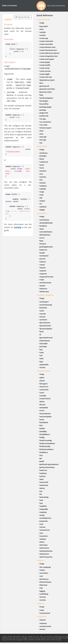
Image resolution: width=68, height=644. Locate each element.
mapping (43, 512)
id (40, 335)
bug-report (44, 26)
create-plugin (45, 62)
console (43, 35)
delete (42, 402)
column (43, 317)
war (41, 143)
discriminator (45, 323)
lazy (41, 350)
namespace (44, 256)
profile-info (44, 116)
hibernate (43, 585)
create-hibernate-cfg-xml (49, 53)
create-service (45, 71)
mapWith (43, 506)
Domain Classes (44, 371)
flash (41, 241)
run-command (45, 122)
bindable (43, 156)
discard (42, 405)
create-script (45, 68)
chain (42, 229)
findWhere (44, 452)
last (41, 491)
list (41, 494)
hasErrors (43, 250)
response (43, 274)
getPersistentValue (47, 467)
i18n (41, 588)
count (42, 393)
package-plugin (46, 107)
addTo (42, 378)
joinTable (43, 347)
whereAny (44, 545)
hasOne (43, 476)
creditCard (44, 162)
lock (41, 503)
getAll (42, 461)
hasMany (43, 473)
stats (42, 134)
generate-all (44, 86)
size (41, 198)
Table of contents (9, 5)
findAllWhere (45, 434)
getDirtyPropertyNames (49, 464)
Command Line (44, 19)
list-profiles (44, 104)
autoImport (44, 302)
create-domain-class (48, 47)
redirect (43, 262)
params (43, 259)
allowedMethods (46, 223)
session (42, 286)
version (42, 367)
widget (42, 210)
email (42, 165)
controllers (44, 573)
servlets (43, 600)
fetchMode (44, 422)
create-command (46, 41)
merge (42, 515)
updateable (44, 365)
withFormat (44, 292)
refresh (42, 527)
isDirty (42, 488)
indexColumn (45, 341)
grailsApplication (46, 247)
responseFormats (46, 277)
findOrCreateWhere (47, 443)
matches (43, 171)
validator (43, 207)
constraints (44, 390)
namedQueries (45, 518)
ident (42, 479)
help (41, 95)
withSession (44, 554)
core (41, 576)
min (41, 180)
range (42, 192)
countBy (43, 396)
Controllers (42, 213)
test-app (43, 140)
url (41, 204)
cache (42, 311)
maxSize (43, 177)
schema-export (45, 128)
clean (42, 29)
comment (43, 320)
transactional (45, 613)
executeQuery (45, 413)
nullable (43, 189)
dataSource (44, 579)
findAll (42, 428)
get (41, 458)
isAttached (44, 485)
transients (44, 536)
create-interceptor (47, 59)
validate (43, 539)
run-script (43, 125)
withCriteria (44, 548)
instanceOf (44, 482)
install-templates (46, 98)
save (41, 533)
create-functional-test (48, 50)
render (42, 265)
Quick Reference (45, 15)
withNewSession (46, 551)
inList (42, 168)
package (43, 110)
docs (41, 83)
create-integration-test (49, 56)
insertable (44, 344)
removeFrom (45, 530)
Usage (42, 23)
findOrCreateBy (46, 440)
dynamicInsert (45, 326)
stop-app (43, 137)
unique (42, 201)
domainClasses (45, 582)
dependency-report (47, 80)
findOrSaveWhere (47, 449)
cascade (43, 314)
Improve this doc (23, 17)
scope (42, 280)
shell (41, 131)
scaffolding (44, 594)
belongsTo (44, 384)
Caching (18, 227)
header (42, 253)
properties (44, 521)
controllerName (46, 232)
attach (42, 381)
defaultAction (45, 235)
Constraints (42, 146)
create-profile (45, 65)
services (43, 597)
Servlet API (42, 616)
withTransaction (46, 557)
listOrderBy (44, 497)
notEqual (43, 186)
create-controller (46, 44)
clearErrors (44, 387)
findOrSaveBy (45, 446)
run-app (43, 119)
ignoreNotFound (46, 338)
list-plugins (44, 101)
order (42, 353)
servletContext (45, 283)
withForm (43, 289)
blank (42, 159)
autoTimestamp (46, 305)
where (42, 542)
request (43, 268)
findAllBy (43, 431)
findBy (42, 437)
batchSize (43, 308)
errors (42, 238)
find (41, 425)
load (41, 500)
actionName (44, 220)
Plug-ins (41, 560)
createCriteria (45, 399)
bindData (43, 226)
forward (43, 244)
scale (42, 195)
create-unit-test (46, 77)
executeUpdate (46, 417)
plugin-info (44, 113)
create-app (44, 38)
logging (42, 591)
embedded (44, 408)
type (41, 362)
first (41, 455)
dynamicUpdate (46, 329)
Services (41, 603)
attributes (44, 153)
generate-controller (47, 89)
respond (43, 271)
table (42, 358)
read (41, 524)
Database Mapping (45, 295)
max (41, 174)
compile (43, 32)
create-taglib (45, 74)
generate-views (46, 92)
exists (42, 420)
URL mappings (45, 567)
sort (41, 355)
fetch (42, 332)
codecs (42, 570)
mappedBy (44, 509)
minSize (43, 183)
